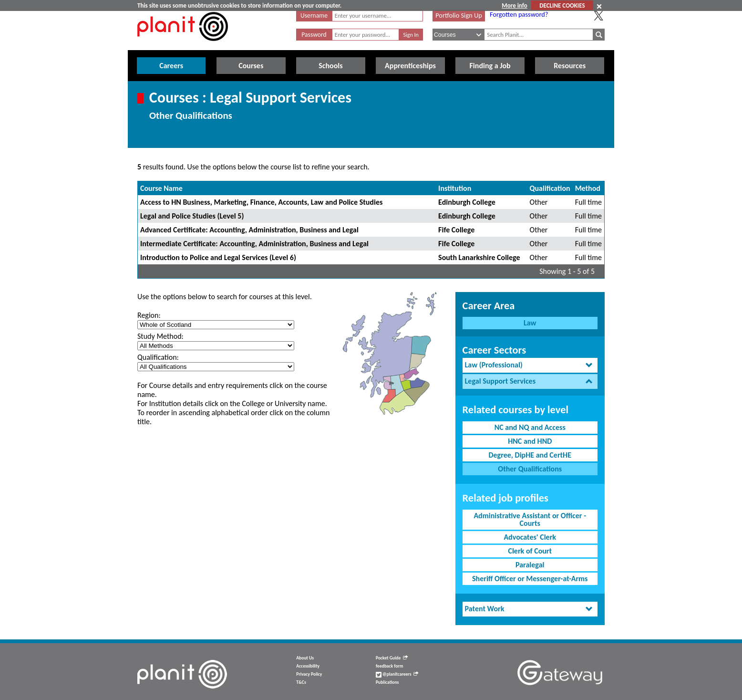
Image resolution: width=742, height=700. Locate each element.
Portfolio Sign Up (459, 15)
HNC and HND (530, 441)
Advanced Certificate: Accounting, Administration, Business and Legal (249, 230)
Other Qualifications (530, 469)
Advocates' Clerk (530, 537)
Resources (570, 66)
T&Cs (301, 682)
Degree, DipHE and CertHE (530, 455)
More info (514, 5)
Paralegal (530, 565)
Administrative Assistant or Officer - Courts (530, 519)
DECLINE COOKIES (562, 5)
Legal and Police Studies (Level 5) (192, 216)
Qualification (550, 188)
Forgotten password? (519, 14)
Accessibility (308, 666)
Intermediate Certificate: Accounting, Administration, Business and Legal (254, 244)
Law (530, 323)
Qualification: (158, 357)
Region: (149, 315)
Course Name (161, 188)
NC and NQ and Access (530, 427)
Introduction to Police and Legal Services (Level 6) (218, 257)
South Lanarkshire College (479, 257)
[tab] (530, 365)
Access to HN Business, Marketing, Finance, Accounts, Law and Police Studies (261, 202)
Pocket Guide (392, 658)
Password (314, 35)
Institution (455, 188)
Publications (387, 682)
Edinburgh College (467, 202)
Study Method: (160, 336)
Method (588, 188)
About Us (305, 658)
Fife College (456, 230)
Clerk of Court (530, 551)
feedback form (390, 666)
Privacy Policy (309, 674)
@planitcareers (397, 674)
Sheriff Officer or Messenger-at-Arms (530, 579)
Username (314, 16)
